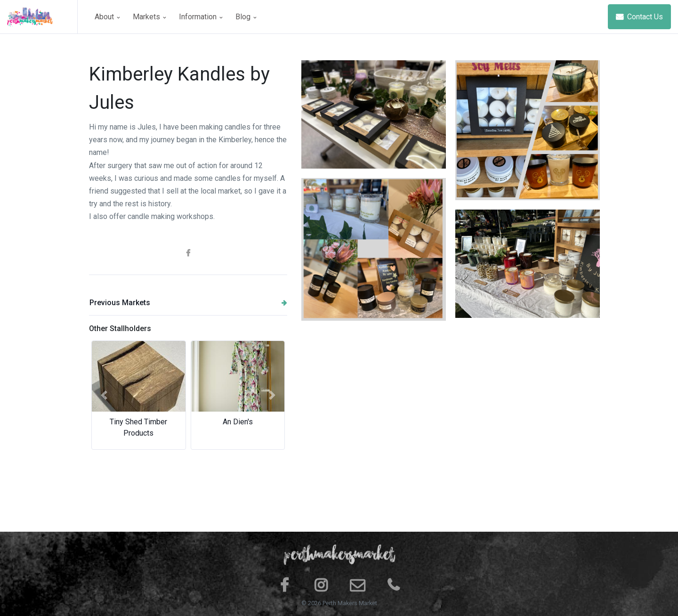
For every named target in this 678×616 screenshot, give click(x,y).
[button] (104, 395)
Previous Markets (188, 303)
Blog (246, 17)
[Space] (42, 17)
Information (201, 17)
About (107, 17)
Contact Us (639, 17)
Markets (149, 17)
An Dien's (238, 422)
